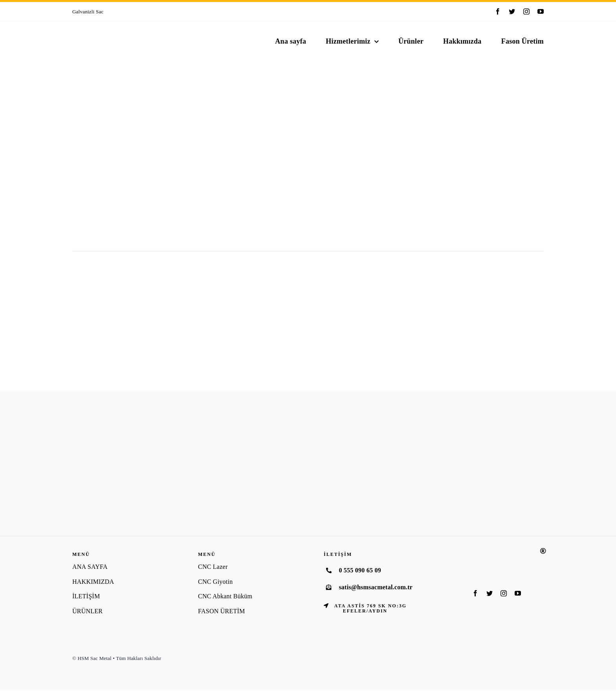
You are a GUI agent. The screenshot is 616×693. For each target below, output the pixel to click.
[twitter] (512, 11)
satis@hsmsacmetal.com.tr (376, 587)
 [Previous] (282, 11)
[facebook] (498, 11)
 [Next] (293, 11)
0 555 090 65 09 (360, 570)
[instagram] (526, 11)
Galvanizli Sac (88, 12)
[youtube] (541, 11)
